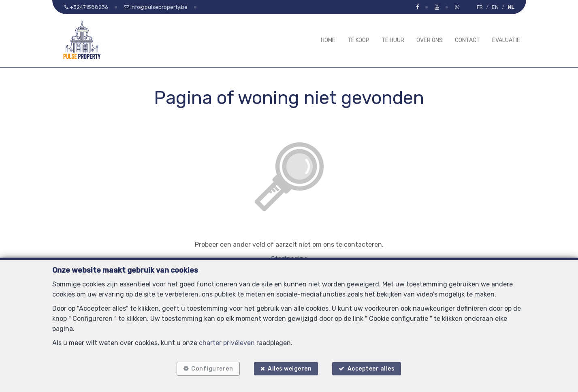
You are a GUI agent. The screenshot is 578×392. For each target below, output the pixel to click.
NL (511, 7)
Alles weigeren (290, 369)
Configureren (212, 369)
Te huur (393, 40)
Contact (467, 40)
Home (328, 40)
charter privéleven (227, 342)
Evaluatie (506, 40)
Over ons (430, 40)
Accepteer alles (372, 369)
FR (480, 7)
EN (495, 7)
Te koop (358, 40)
